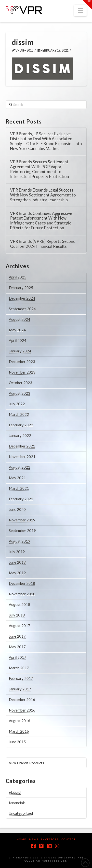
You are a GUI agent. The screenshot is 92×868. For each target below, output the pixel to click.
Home (21, 839)
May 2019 (17, 573)
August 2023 (20, 393)
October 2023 (20, 383)
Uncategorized (21, 813)
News (34, 839)
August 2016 (20, 721)
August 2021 (20, 467)
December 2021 (22, 446)
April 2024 (18, 340)
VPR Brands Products (26, 763)
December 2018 (22, 583)
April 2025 (18, 277)
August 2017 (20, 626)
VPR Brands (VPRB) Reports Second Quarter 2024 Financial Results (43, 244)
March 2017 (19, 668)
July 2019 (17, 552)
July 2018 (17, 615)
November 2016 (22, 710)
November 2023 (22, 372)
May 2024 (17, 330)
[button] (80, 11)
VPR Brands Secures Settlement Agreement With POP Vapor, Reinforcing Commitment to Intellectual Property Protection (39, 169)
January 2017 (20, 689)
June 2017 (17, 636)
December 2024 (22, 298)
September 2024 (22, 309)
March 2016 (19, 731)
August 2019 (20, 541)
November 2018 (22, 594)
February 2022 (21, 425)
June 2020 (17, 509)
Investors (50, 839)
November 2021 (22, 457)
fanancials (17, 803)
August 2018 (20, 604)
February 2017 (21, 678)
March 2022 (19, 414)
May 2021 (17, 478)
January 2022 (20, 435)
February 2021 (21, 499)
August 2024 (20, 319)
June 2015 (17, 742)
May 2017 (17, 647)
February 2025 (21, 288)
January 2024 (20, 351)
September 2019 (22, 531)
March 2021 (19, 488)
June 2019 (17, 562)
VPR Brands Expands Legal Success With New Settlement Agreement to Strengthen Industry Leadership (43, 195)
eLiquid (15, 792)
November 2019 (22, 520)
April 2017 (18, 657)
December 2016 (22, 700)
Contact (69, 839)
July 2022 (17, 404)
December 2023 (22, 362)
